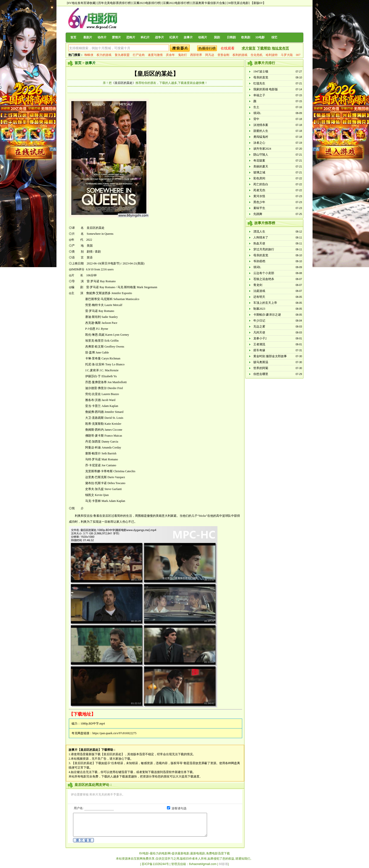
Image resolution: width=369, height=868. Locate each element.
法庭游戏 (259, 291)
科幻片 (145, 37)
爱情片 (116, 37)
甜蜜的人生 (261, 131)
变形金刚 (223, 55)
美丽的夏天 (261, 166)
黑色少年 (259, 202)
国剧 (217, 37)
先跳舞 (258, 214)
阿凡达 (210, 55)
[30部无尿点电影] (238, 3)
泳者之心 (259, 143)
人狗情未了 (261, 237)
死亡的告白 (261, 184)
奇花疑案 (259, 161)
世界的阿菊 (261, 368)
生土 (256, 107)
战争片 (159, 37)
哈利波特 (272, 55)
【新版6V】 (258, 3)
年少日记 (259, 321)
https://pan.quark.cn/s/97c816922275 (114, 733)
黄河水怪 (259, 196)
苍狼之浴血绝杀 (264, 279)
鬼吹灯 (183, 55)
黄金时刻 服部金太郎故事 (270, 356)
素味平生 (259, 208)
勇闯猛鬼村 (261, 137)
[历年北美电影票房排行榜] (114, 3)
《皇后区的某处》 (124, 83)
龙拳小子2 (260, 338)
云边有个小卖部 (264, 273)
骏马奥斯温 (261, 362)
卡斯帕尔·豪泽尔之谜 (267, 315)
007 (298, 55)
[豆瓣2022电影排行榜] (176, 3)
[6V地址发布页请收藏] (82, 3)
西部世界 (196, 55)
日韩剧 (231, 37)
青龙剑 (258, 285)
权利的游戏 (240, 55)
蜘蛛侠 (89, 55)
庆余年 (170, 55)
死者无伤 (259, 190)
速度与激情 (155, 55)
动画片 (203, 37)
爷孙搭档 (259, 261)
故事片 (188, 37)
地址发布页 (280, 48)
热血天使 (259, 243)
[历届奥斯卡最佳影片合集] (209, 3)
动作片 (102, 37)
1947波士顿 (261, 71)
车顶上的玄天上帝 (265, 303)
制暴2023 (259, 309)
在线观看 (228, 48)
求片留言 (249, 48)
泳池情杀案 (261, 125)
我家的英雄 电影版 (266, 89)
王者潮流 (259, 344)
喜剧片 (88, 37)
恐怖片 (131, 37)
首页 (73, 37)
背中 (256, 119)
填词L (257, 113)
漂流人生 (259, 232)
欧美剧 (246, 37)
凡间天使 (259, 332)
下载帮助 (264, 48)
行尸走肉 (139, 55)
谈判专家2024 (262, 149)
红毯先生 (259, 83)
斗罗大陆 (287, 55)
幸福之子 (259, 95)
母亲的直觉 (261, 77)
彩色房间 (259, 178)
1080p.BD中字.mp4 (93, 724)
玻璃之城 (259, 172)
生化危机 (257, 55)
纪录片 (174, 37)
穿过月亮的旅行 (264, 249)
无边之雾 (259, 327)
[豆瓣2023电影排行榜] (147, 3)
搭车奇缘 (259, 350)
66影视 (224, 864)
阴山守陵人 (261, 155)
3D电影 (260, 37)
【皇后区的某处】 (155, 74)
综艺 (274, 37)
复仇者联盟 (122, 55)
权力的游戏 (104, 55)
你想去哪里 (261, 374)
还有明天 (259, 297)
